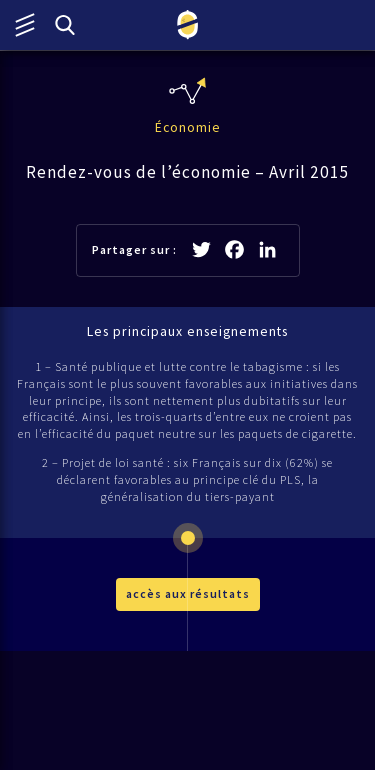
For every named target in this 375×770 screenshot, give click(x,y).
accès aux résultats (188, 593)
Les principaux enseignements (187, 331)
